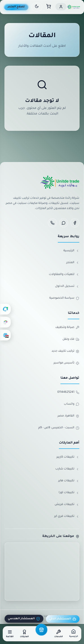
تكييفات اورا (69, 493)
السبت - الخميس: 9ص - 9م (59, 428)
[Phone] (52, 223)
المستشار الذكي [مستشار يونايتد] (63, 619)
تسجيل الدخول (67, 287)
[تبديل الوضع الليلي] (37, 7)
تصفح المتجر (16, 7)
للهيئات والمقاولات (64, 274)
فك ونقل (71, 339)
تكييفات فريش (67, 505)
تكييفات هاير (69, 481)
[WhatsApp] (64, 223)
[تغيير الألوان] (5, 322)
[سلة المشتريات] (49, 7)
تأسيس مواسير (66, 363)
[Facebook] (75, 223)
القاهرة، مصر (68, 416)
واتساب (72, 404)
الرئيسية (71, 251)
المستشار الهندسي (24, 619)
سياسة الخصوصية (64, 298)
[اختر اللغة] (5, 335)
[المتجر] (41, 630)
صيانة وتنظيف (67, 327)
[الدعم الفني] (5, 309)
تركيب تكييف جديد (65, 351)
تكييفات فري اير (67, 517)
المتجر (73, 263)
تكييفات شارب (67, 469)
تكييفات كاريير (68, 457)
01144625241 (68, 392)
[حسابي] (61, 7)
